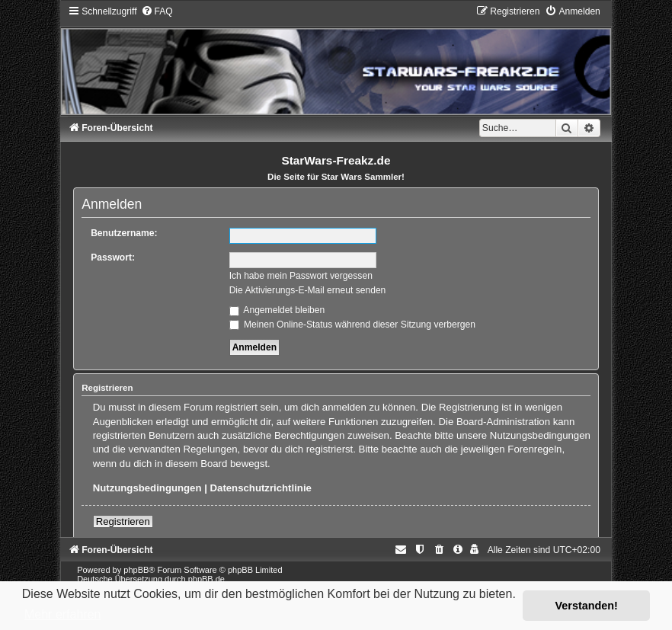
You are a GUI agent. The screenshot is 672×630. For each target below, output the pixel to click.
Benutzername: (124, 233)
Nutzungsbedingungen (147, 488)
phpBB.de (206, 579)
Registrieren (123, 521)
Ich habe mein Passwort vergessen (301, 276)
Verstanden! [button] (587, 606)
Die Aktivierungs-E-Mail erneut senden (308, 290)
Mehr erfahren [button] (63, 614)
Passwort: (113, 257)
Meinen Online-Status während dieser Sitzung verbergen (352, 325)
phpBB (136, 570)
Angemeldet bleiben (277, 310)
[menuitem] (157, 11)
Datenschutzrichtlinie (261, 488)
